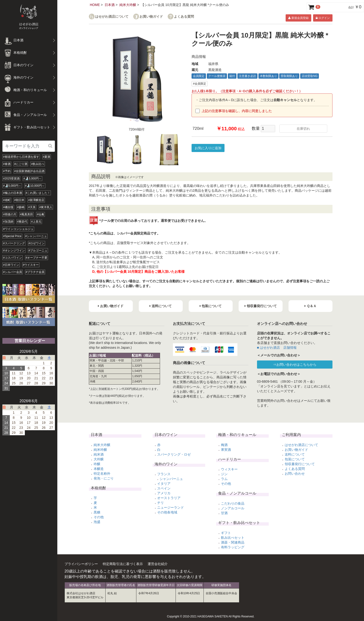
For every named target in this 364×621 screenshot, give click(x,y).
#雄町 (7, 200)
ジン (224, 474)
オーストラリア (169, 498)
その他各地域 (167, 512)
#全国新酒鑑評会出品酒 (29, 171)
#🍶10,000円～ (35, 186)
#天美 (32, 207)
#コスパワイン (13, 258)
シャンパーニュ (171, 479)
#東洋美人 (46, 207)
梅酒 (224, 445)
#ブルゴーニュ (38, 251)
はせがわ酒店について (112, 17)
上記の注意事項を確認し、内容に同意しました (234, 111)
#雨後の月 (10, 214)
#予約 (7, 171)
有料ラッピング (233, 547)
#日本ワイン (11, 265)
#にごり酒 (21, 164)
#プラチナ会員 (35, 272)
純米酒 (99, 454)
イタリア (164, 484)
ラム (224, 479)
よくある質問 (184, 17)
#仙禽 (40, 214)
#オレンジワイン (14, 251)
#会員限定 (200, 84)
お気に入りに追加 (208, 148)
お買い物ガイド (151, 17)
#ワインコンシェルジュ (18, 229)
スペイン (164, 488)
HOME (95, 5)
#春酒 (7, 164)
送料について (295, 454)
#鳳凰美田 (27, 214)
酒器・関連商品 (233, 542)
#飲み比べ (38, 164)
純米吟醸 (100, 450)
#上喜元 (36, 222)
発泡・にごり (104, 478)
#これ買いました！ (38, 193)
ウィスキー (229, 469)
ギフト (226, 533)
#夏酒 (47, 157)
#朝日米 (19, 200)
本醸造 (99, 469)
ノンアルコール (233, 508)
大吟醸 (99, 459)
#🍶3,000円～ (32, 179)
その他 (99, 517)
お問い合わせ (295, 474)
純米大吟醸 (128, 5)
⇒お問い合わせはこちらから (295, 365)
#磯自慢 (8, 207)
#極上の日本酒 (13, 193)
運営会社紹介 (158, 564)
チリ (161, 503)
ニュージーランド (171, 507)
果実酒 (226, 450)
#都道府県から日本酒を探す (21, 157)
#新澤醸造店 (36, 200)
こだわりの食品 (233, 503)
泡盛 (97, 522)
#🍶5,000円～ (12, 186)
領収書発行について (300, 464)
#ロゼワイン (37, 243)
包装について (295, 459)
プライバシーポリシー (81, 564)
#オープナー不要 (37, 258)
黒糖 (97, 512)
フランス (164, 474)
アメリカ (164, 493)
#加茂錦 (8, 222)
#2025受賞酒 (11, 179)
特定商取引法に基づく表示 (123, 564)
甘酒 (224, 513)
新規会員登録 (298, 18)
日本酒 (110, 5)
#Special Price (12, 236)
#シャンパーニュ (36, 236)
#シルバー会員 (13, 272)
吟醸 (97, 464)
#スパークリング (14, 243)
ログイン (323, 18)
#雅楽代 (22, 222)
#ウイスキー (31, 265)
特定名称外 (102, 474)
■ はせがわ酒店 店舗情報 (277, 348)
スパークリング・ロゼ (174, 454)
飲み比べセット (233, 538)
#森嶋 (21, 207)
